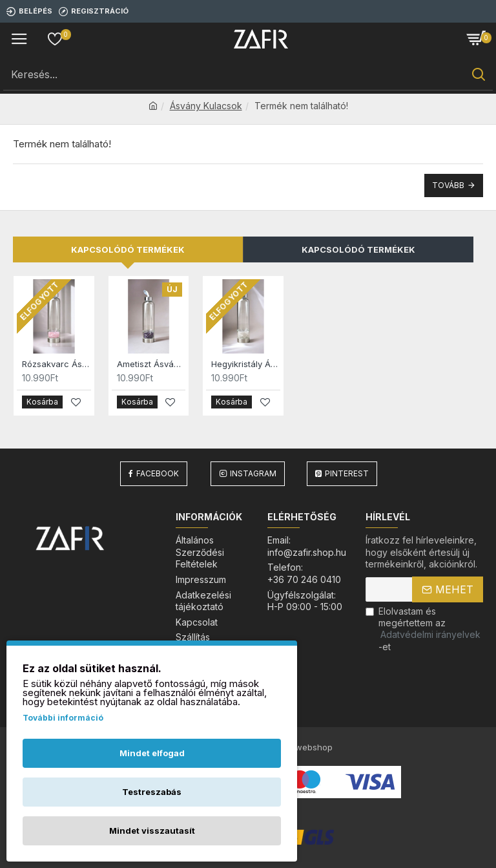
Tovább (448, 185)
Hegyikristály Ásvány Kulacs (246, 364)
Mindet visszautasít (152, 831)
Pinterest (347, 473)
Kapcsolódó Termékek (358, 249)
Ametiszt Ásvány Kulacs (151, 364)
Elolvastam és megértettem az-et (424, 629)
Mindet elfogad (152, 753)
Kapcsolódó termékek (128, 249)
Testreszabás (152, 792)
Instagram (253, 473)
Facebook (158, 473)
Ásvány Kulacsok (206, 106)
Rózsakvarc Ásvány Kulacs (57, 364)
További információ (63, 718)
